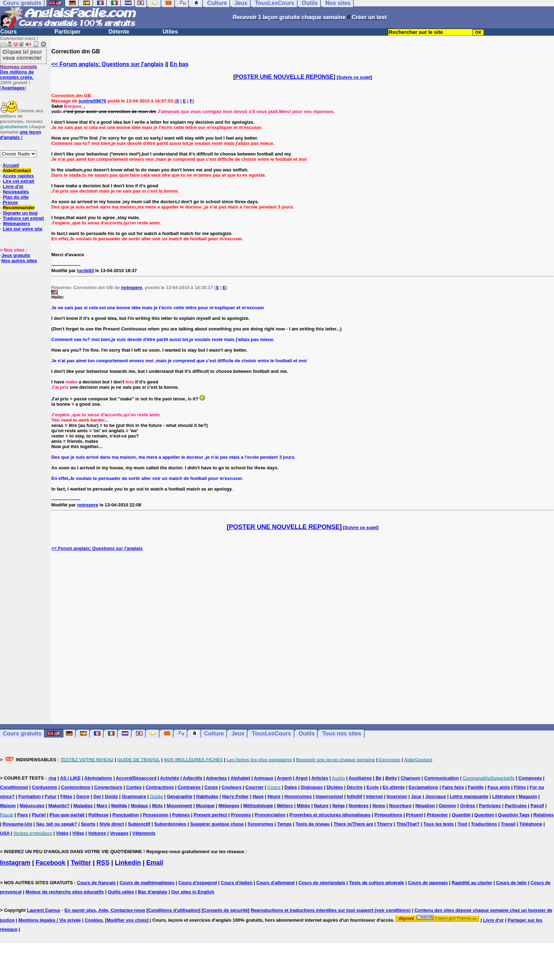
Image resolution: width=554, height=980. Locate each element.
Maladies (83, 806)
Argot (302, 778)
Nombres (359, 806)
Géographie (179, 796)
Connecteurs (108, 787)
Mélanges (229, 806)
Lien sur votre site (23, 229)
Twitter (81, 863)
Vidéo (62, 833)
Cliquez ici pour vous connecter (22, 54)
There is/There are (353, 824)
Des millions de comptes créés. (19, 72)
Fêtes (66, 796)
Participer (67, 32)
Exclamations (424, 787)
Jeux (238, 733)
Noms (379, 806)
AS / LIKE (70, 778)
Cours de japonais (428, 883)
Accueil (11, 165)
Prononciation (270, 815)
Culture (214, 733)
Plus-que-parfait (67, 815)
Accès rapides (18, 176)
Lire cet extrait (19, 181)
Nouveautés (16, 192)
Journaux (436, 796)
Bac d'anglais (152, 892)
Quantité (461, 815)
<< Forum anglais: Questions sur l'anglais (107, 64)
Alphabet (241, 778)
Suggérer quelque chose (217, 824)
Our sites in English (193, 892)
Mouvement (179, 806)
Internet (375, 796)
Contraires (189, 787)
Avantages (13, 88)
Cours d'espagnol (198, 883)
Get (97, 796)
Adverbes (216, 778)
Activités (170, 778)
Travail (508, 824)
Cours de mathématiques (147, 883)
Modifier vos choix (127, 920)
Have (258, 796)
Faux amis (499, 787)
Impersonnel (329, 796)
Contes (134, 787)
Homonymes (298, 796)
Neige (339, 806)
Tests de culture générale (377, 883)
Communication (442, 778)
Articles (320, 778)
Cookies (94, 920)
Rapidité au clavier (472, 883)
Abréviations (98, 778)
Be (379, 778)
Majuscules (32, 806)
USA (5, 833)
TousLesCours (272, 733)
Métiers (285, 806)
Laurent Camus (44, 910)
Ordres (468, 806)
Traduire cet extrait (23, 218)
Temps (285, 824)
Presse (10, 202)
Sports (88, 824)
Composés (530, 778)
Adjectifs (193, 778)
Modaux (139, 806)
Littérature (503, 796)
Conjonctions (76, 787)
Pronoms (241, 815)
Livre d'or (13, 186)
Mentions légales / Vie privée (50, 920)
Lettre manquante (469, 796)
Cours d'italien (237, 883)
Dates (291, 787)
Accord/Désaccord (136, 778)
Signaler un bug (20, 213)
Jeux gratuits (16, 255)
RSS (103, 863)
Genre (83, 796)
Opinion (447, 806)
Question (484, 815)
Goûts (111, 796)
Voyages (119, 833)
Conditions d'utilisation (173, 910)
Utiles (170, 32)
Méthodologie (258, 806)
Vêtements (144, 833)
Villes (78, 833)
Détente (119, 32)
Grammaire (134, 796)
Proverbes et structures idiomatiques (330, 815)
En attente (394, 787)
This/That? (408, 824)
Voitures (97, 833)
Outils (307, 733)
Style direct (112, 824)
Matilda (119, 806)
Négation (425, 806)
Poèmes (181, 815)
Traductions (484, 824)
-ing (52, 778)
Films (520, 787)
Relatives (544, 815)
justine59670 (93, 101)
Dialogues (312, 787)
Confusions (45, 787)
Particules (516, 806)
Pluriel (39, 815)
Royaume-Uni (17, 824)
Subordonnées (170, 824)
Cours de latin (511, 883)
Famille (476, 787)
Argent (284, 778)
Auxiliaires (360, 778)
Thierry (385, 824)
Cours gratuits (22, 733)
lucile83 (86, 271)
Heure (274, 796)
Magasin (528, 796)
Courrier (255, 787)
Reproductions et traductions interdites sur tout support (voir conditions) (331, 910)
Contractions (160, 787)
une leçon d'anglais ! (20, 135)
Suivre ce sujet (354, 77)
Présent (414, 815)
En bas (179, 64)
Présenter (437, 815)
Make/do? (59, 806)
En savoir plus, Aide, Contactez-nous (105, 910)
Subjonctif (139, 824)
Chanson (411, 778)
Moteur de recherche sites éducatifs (65, 892)
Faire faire (453, 787)
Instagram (15, 863)
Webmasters (16, 224)
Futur (51, 796)
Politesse (98, 815)
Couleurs (231, 787)
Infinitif (355, 796)
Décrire (355, 787)
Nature (321, 806)
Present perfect (210, 815)
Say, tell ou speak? (57, 824)
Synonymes (261, 824)
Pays (22, 815)
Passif (537, 806)
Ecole (373, 787)
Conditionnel (14, 787)
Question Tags (514, 815)
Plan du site (16, 197)
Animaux (264, 778)
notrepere (132, 287)
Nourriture (400, 806)
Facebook (51, 863)
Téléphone (531, 824)
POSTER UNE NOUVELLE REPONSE (284, 77)
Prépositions (388, 815)
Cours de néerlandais (322, 883)
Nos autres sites (19, 261)
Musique (205, 806)
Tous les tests (438, 824)
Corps (211, 787)
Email (155, 863)
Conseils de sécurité (225, 910)
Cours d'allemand (276, 883)
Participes (490, 806)
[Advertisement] (303, 638)
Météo (303, 806)
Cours (8, 32)
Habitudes (207, 796)
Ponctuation (126, 815)
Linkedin (128, 863)
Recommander (19, 208)
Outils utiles (121, 892)
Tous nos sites (342, 733)
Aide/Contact (17, 171)
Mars (102, 806)
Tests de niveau (313, 824)
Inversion (397, 796)
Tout (462, 824)
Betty (391, 778)
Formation (30, 796)
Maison (8, 806)
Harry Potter (235, 796)
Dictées (335, 787)
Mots (157, 806)
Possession (155, 815)
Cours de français (96, 883)
